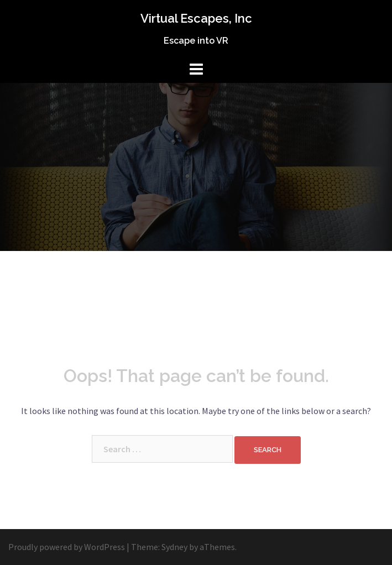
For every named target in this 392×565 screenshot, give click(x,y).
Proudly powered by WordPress (67, 547)
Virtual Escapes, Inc (196, 18)
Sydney (174, 547)
